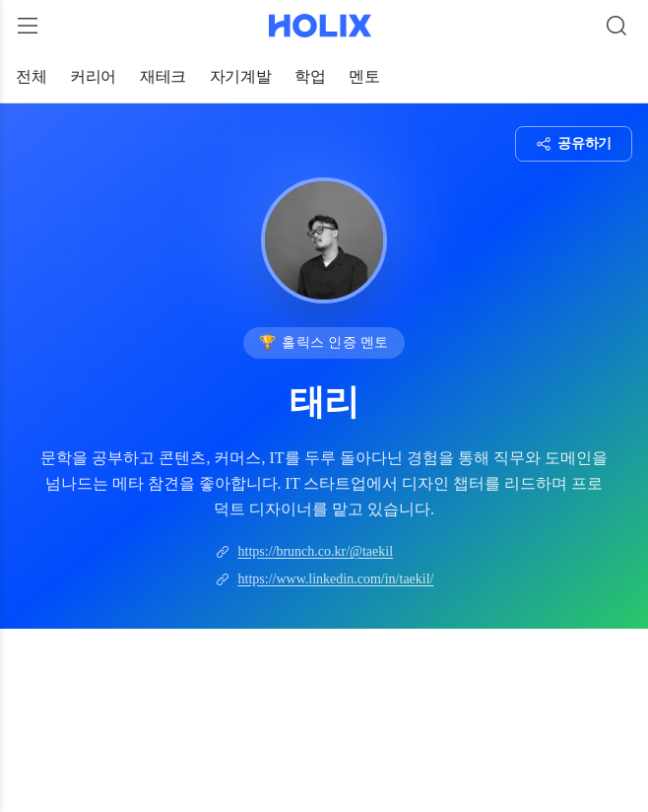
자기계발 (240, 76)
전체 (31, 76)
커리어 (93, 76)
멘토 (364, 76)
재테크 (163, 76)
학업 (310, 76)
